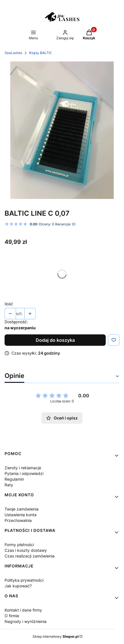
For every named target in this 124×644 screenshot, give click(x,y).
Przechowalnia (18, 520)
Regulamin (14, 479)
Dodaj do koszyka (55, 340)
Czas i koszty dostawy (26, 550)
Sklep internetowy (56, 636)
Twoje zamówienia (22, 509)
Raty (9, 485)
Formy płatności (19, 545)
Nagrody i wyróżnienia (26, 621)
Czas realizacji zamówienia (30, 556)
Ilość (9, 304)
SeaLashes (13, 53)
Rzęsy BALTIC (41, 53)
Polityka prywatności (24, 580)
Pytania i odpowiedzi (24, 473)
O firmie (12, 616)
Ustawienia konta (21, 515)
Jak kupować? (18, 586)
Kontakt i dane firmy (23, 610)
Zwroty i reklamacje (23, 468)
